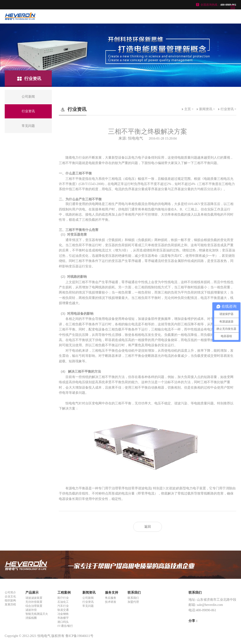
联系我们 (134, 593)
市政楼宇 (63, 618)
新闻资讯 (206, 109)
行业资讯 (227, 109)
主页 (188, 109)
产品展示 (32, 593)
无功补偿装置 (34, 602)
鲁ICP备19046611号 (79, 636)
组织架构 (10, 600)
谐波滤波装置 (34, 598)
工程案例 (64, 593)
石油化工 (63, 602)
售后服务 (111, 598)
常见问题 (88, 606)
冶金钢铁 (63, 614)
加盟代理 (133, 602)
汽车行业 (63, 606)
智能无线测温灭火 (37, 614)
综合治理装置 (34, 606)
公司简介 (10, 592)
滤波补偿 (31, 610)
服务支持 (112, 593)
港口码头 (63, 622)
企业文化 (10, 596)
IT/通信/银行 (65, 626)
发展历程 (10, 604)
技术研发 (111, 602)
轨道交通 (63, 610)
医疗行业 (63, 598)
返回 (148, 527)
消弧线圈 (31, 618)
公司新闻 (88, 598)
